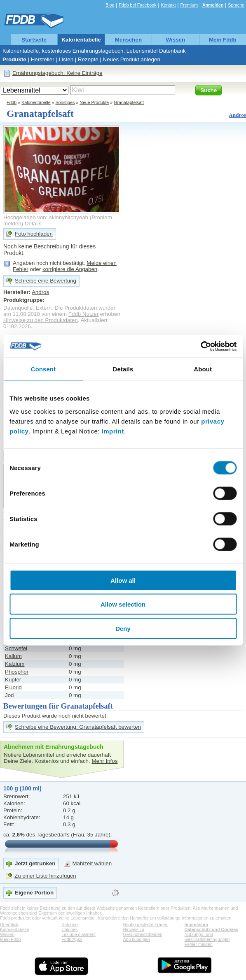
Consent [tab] (43, 369)
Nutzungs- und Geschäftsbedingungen (207, 937)
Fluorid (13, 687)
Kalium (13, 656)
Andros (237, 115)
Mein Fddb (223, 40)
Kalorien (69, 924)
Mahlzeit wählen (92, 863)
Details (33, 224)
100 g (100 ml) (22, 788)
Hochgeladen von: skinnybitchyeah (46, 217)
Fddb (12, 102)
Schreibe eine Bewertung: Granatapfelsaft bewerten (78, 727)
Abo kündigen (137, 939)
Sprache (236, 5)
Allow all (123, 580)
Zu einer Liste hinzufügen (45, 876)
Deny (123, 628)
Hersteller (43, 59)
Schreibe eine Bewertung (46, 281)
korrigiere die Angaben (70, 269)
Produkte (14, 59)
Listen (66, 59)
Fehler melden (199, 944)
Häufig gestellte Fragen (146, 924)
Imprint (113, 431)
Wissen (176, 40)
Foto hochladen (34, 234)
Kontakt (168, 5)
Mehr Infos (104, 761)
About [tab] (203, 369)
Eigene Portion (34, 893)
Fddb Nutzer (83, 314)
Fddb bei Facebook (137, 5)
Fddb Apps (72, 939)
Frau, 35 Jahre (91, 835)
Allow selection (123, 604)
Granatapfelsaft (129, 102)
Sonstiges (65, 102)
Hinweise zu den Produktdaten (41, 320)
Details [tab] (123, 369)
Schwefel (16, 648)
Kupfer (13, 680)
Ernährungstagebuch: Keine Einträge (57, 73)
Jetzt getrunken (35, 863)
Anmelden (213, 5)
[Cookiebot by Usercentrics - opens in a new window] (200, 346)
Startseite (34, 40)
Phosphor (17, 672)
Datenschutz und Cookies (211, 929)
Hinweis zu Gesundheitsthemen (143, 932)
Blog (110, 5)
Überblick (9, 924)
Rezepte (88, 59)
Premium (189, 5)
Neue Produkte (94, 102)
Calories (69, 929)
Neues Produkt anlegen (132, 59)
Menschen (128, 40)
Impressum (196, 924)
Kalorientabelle (81, 40)
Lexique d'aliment (78, 934)
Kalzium (15, 664)
